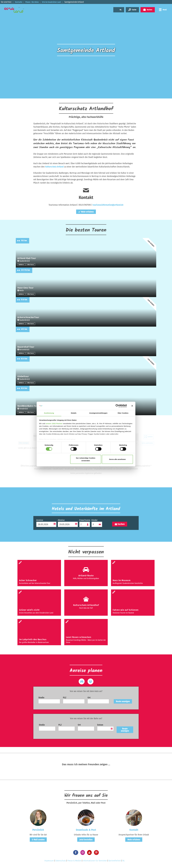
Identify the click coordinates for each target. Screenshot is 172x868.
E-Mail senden (38, 840)
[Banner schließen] (132, 406)
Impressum (49, 861)
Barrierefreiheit (115, 861)
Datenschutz (61, 861)
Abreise (61, 520)
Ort (89, 697)
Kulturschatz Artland (54, 167)
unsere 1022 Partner (54, 424)
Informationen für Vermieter (95, 861)
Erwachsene (85, 520)
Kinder (95, 520)
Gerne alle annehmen (117, 459)
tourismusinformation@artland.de (108, 205)
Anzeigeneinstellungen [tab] (98, 413)
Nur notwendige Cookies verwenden (86, 459)
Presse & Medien (74, 861)
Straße (41, 697)
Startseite (19, 2)
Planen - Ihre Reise (35, 2)
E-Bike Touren (31, 264)
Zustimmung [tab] (49, 413)
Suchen (120, 524)
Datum (100, 725)
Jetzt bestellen (86, 840)
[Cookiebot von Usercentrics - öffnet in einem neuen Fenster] (117, 406)
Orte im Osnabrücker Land (58, 2)
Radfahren (21, 264)
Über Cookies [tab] (123, 413)
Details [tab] (74, 413)
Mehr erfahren (86, 212)
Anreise (40, 520)
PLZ (65, 697)
